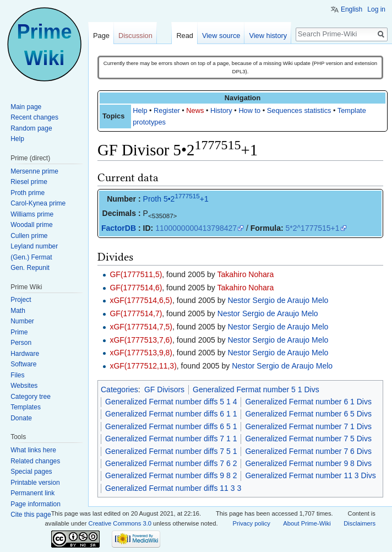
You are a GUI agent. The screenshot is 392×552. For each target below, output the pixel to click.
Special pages (31, 472)
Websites (24, 386)
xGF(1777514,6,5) (141, 300)
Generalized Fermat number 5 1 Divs (256, 389)
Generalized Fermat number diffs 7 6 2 (171, 463)
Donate (21, 418)
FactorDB (119, 228)
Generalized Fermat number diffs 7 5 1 (171, 451)
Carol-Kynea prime (38, 203)
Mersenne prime (34, 171)
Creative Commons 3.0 (120, 523)
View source (221, 36)
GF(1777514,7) (136, 313)
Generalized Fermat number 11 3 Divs (310, 475)
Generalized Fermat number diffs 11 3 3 (173, 488)
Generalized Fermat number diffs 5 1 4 (171, 402)
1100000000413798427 (196, 228)
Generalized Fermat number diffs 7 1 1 (171, 439)
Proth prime (28, 193)
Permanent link (32, 493)
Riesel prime (29, 182)
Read (185, 36)
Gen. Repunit (30, 268)
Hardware (25, 354)
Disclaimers (360, 523)
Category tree (31, 397)
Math (18, 311)
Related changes (35, 461)
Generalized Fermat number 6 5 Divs (308, 414)
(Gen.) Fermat (31, 257)
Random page (31, 128)
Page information (36, 504)
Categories (119, 389)
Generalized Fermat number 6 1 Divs (308, 402)
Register (167, 110)
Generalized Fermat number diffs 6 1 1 (171, 414)
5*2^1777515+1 (313, 228)
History (221, 110)
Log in (376, 9)
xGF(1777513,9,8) (141, 353)
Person (21, 343)
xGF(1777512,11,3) (143, 366)
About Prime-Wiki (307, 523)
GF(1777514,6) (136, 288)
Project (21, 300)
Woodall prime (31, 225)
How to (249, 110)
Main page (26, 107)
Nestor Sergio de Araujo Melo (278, 300)
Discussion (135, 36)
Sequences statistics (299, 110)
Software (23, 364)
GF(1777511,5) (136, 274)
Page (101, 36)
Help (140, 110)
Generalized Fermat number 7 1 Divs (308, 426)
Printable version (35, 483)
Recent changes (34, 117)
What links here (33, 450)
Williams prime (32, 214)
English (352, 9)
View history (268, 36)
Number (22, 321)
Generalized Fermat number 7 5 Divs (308, 439)
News (195, 110)
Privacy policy (251, 523)
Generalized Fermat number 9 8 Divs (308, 463)
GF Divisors (164, 389)
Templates (26, 407)
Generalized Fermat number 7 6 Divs (308, 451)
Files (17, 375)
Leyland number (34, 246)
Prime (19, 332)
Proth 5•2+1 (176, 199)
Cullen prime (29, 236)
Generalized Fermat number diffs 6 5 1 (171, 426)
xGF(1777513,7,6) (141, 340)
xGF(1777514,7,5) (141, 327)
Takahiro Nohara (246, 274)
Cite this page (31, 515)
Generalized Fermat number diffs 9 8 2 (171, 475)
